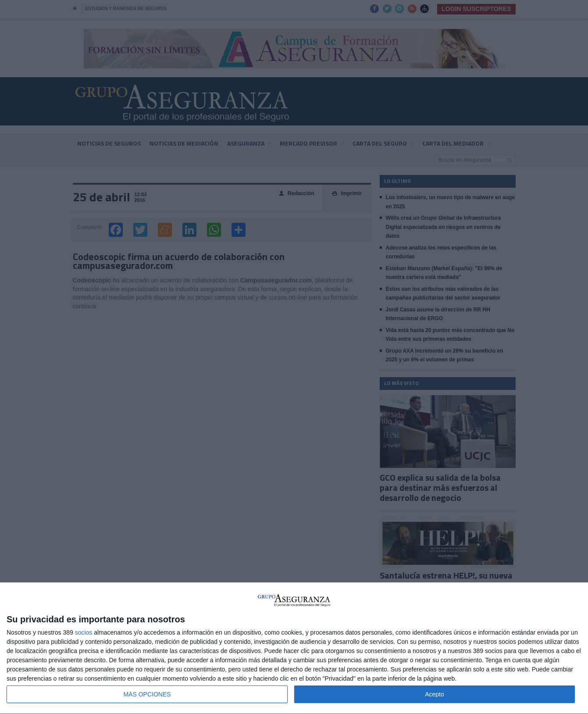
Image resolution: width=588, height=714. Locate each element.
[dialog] (294, 648)
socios (84, 632)
